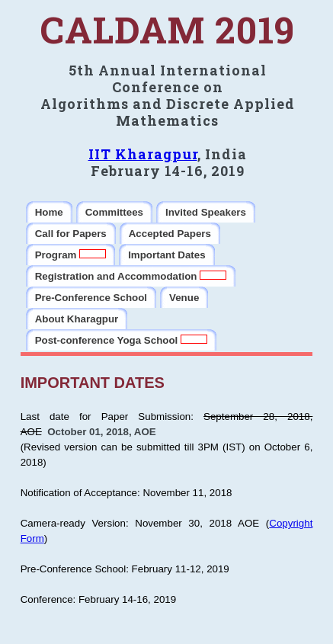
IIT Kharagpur (143, 154)
